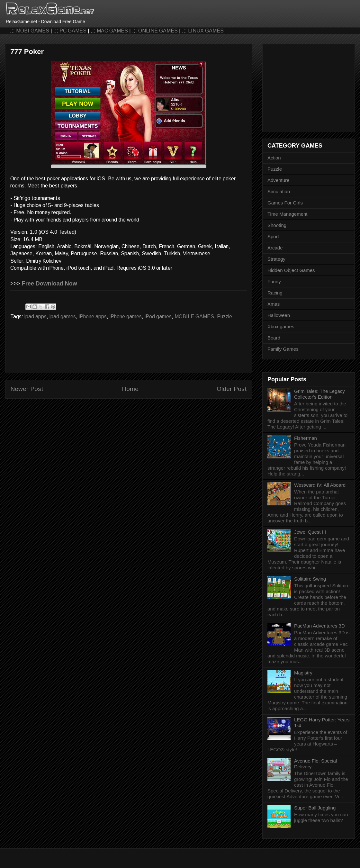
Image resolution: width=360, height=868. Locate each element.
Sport (273, 236)
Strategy (276, 259)
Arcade (275, 248)
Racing (275, 293)
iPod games (158, 316)
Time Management (288, 214)
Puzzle (225, 316)
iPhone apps (93, 316)
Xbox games (281, 326)
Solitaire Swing (310, 579)
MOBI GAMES (33, 31)
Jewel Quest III (310, 532)
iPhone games (126, 316)
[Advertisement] (129, 354)
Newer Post (27, 389)
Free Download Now (50, 284)
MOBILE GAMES (194, 316)
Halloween (279, 315)
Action (274, 158)
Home (130, 389)
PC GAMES (73, 31)
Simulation (279, 191)
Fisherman (306, 438)
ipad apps (36, 316)
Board (274, 338)
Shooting (277, 225)
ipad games (63, 316)
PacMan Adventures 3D (319, 626)
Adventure (278, 180)
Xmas (274, 304)
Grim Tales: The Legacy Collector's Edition (319, 394)
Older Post (232, 389)
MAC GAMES (112, 31)
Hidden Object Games (291, 270)
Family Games (283, 349)
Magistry (303, 673)
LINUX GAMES (206, 31)
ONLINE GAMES (158, 31)
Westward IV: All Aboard (320, 485)
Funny (274, 281)
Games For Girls (285, 203)
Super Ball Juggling (315, 808)
